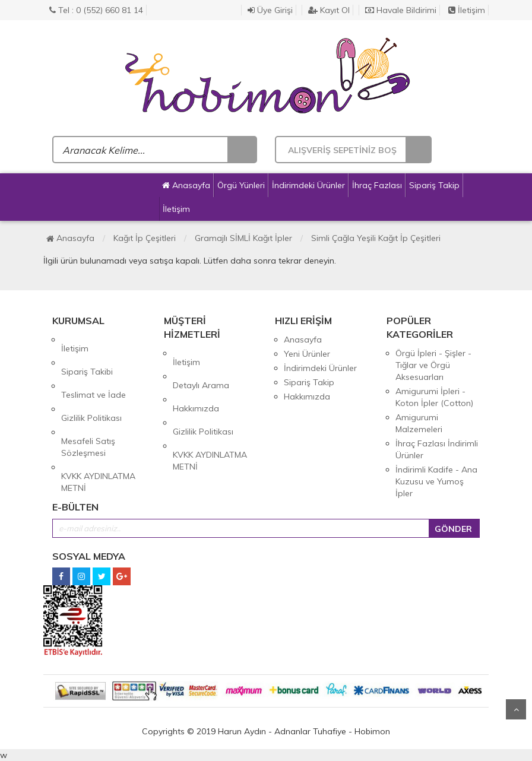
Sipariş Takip (434, 185)
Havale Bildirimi (401, 10)
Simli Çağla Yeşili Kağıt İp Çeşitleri (376, 238)
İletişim (467, 10)
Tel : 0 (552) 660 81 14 (96, 10)
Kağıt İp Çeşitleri (145, 238)
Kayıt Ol (329, 10)
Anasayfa (186, 185)
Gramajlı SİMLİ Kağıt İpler (243, 238)
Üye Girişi (270, 10)
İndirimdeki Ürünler (308, 185)
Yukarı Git (516, 709)
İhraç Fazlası (377, 185)
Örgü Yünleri (241, 185)
